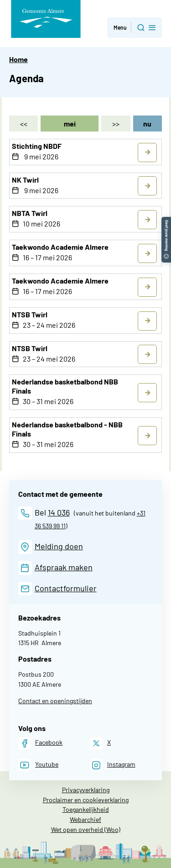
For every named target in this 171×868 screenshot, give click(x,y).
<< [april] (24, 124)
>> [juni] (116, 124)
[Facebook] (40, 743)
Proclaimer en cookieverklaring (86, 800)
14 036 (59, 512)
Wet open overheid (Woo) (86, 829)
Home (18, 59)
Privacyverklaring (86, 790)
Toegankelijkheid (86, 809)
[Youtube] (38, 765)
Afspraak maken (64, 567)
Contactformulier (66, 588)
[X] (101, 743)
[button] (166, 221)
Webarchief (85, 819)
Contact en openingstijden (55, 701)
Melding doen (59, 546)
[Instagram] (113, 765)
